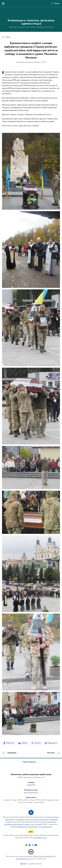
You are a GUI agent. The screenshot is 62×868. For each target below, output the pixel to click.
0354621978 (31, 785)
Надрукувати (52, 743)
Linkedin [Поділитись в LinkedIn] (24, 743)
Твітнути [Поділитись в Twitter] (37, 743)
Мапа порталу (29, 762)
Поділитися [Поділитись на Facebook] (10, 743)
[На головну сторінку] (31, 19)
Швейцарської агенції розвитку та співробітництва (35, 827)
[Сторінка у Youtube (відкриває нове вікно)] (36, 845)
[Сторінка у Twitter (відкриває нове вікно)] (33, 845)
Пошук (57, 4)
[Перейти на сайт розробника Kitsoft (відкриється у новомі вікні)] (24, 864)
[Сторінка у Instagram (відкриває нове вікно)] (29, 845)
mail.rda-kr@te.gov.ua (31, 793)
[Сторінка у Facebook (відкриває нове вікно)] (26, 845)
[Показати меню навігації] (3, 4)
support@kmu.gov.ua (40, 838)
